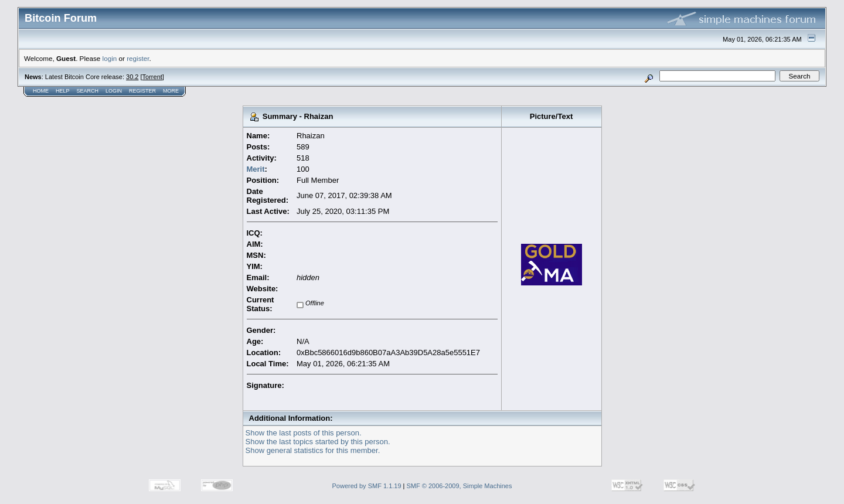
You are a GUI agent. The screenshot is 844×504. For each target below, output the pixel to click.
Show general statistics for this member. (313, 450)
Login (114, 91)
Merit (256, 169)
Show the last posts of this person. (304, 433)
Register (142, 91)
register (138, 58)
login (110, 58)
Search (88, 91)
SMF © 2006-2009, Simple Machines (460, 486)
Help (63, 91)
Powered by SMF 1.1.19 (367, 486)
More (171, 91)
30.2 (132, 77)
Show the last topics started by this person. (318, 442)
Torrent (152, 77)
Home (41, 91)
